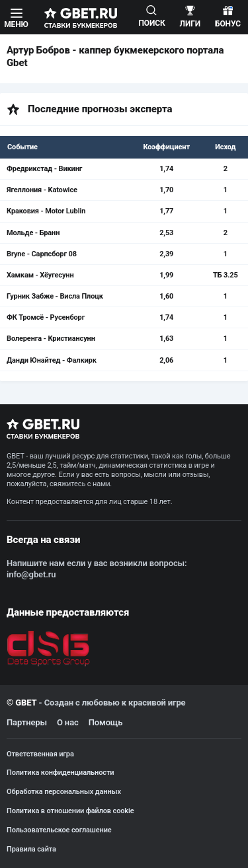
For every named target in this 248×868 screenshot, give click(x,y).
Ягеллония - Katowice (42, 190)
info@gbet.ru (31, 574)
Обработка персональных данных (64, 792)
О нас (68, 722)
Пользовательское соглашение (59, 830)
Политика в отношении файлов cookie (70, 811)
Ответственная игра (40, 754)
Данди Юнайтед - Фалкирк (52, 360)
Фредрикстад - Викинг (44, 169)
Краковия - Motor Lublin (46, 211)
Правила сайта (31, 849)
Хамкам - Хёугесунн (40, 275)
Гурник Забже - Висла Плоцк (55, 296)
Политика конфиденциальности (60, 773)
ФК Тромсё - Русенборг (46, 317)
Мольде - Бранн (33, 233)
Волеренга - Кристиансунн (51, 339)
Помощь (106, 722)
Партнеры (27, 722)
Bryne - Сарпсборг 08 (42, 254)
